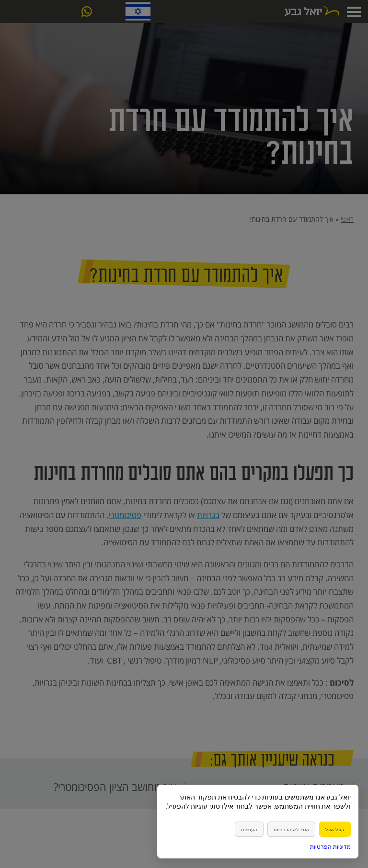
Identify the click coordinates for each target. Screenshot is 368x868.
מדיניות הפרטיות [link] (330, 847)
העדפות (249, 829)
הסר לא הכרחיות (291, 829)
